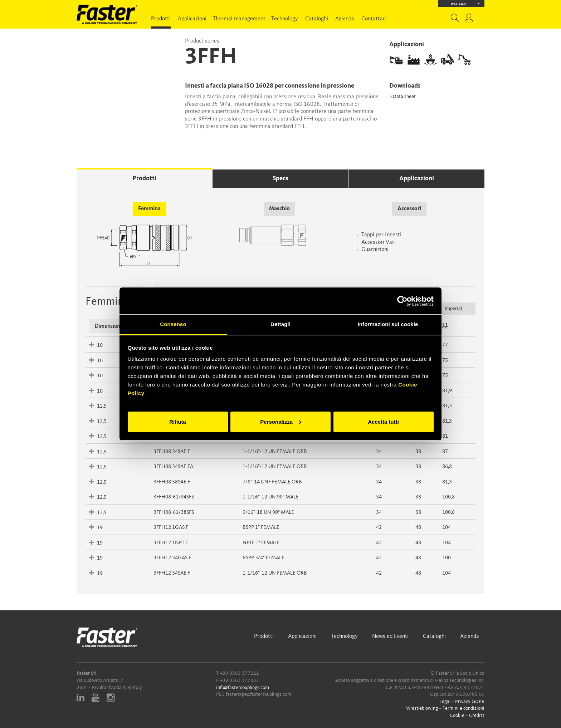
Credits (477, 715)
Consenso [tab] (173, 324)
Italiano (465, 4)
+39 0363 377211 (239, 673)
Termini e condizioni (464, 708)
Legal (445, 702)
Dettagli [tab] (280, 324)
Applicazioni (192, 19)
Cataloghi (317, 19)
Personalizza (281, 422)
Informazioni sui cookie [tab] (388, 324)
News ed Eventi (390, 636)
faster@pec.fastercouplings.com (258, 694)
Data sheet (403, 97)
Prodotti (161, 19)
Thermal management (239, 19)
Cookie (457, 715)
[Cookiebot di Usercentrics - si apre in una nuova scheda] (402, 301)
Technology (285, 19)
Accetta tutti (383, 422)
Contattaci (374, 19)
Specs (280, 178)
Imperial (453, 309)
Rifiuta (178, 422)
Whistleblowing (422, 708)
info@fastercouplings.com (243, 688)
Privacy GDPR (470, 702)
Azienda (345, 19)
